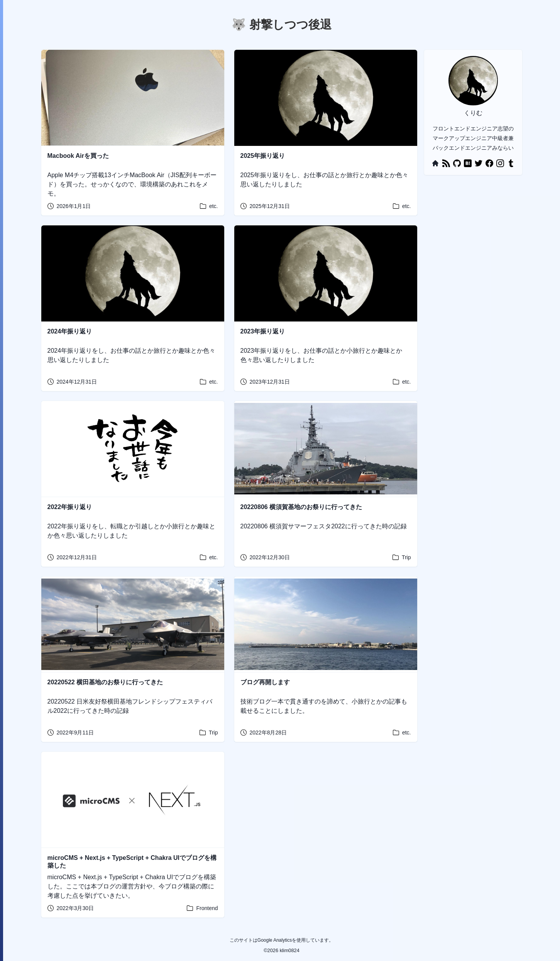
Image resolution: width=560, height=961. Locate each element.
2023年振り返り (263, 331)
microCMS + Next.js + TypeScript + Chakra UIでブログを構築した (132, 862)
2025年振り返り (263, 156)
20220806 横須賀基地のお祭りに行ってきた (301, 507)
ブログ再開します (265, 682)
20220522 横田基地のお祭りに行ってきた (105, 682)
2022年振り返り (70, 507)
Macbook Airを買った (78, 156)
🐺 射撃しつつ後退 (281, 25)
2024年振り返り (70, 331)
